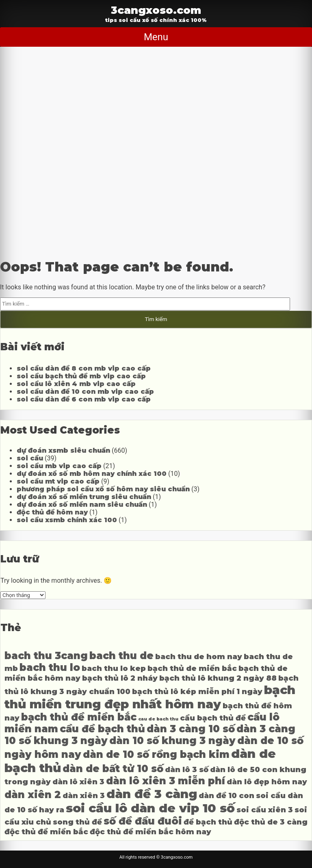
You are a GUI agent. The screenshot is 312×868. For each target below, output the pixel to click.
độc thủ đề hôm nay (52, 512)
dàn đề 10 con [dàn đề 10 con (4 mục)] (226, 795)
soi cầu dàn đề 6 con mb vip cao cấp (84, 399)
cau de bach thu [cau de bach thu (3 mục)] (158, 719)
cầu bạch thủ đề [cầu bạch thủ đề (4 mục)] (213, 718)
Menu (156, 37)
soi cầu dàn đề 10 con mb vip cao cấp (85, 392)
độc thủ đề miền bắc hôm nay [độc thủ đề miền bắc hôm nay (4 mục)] (151, 832)
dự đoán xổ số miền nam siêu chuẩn (82, 505)
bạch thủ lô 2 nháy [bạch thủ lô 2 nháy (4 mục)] (120, 678)
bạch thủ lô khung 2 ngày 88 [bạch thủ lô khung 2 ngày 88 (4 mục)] (218, 678)
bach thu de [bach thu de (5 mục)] (121, 656)
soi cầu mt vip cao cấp (58, 481)
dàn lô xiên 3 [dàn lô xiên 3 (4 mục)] (78, 782)
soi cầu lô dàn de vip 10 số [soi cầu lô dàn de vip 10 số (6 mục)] (150, 808)
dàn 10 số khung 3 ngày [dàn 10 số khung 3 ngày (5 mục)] (172, 741)
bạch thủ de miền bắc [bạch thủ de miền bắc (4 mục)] (192, 668)
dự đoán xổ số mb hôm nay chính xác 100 (92, 474)
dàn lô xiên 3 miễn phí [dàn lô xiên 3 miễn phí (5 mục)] (166, 781)
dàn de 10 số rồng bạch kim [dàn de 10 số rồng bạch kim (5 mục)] (156, 754)
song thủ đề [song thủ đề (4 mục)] (77, 822)
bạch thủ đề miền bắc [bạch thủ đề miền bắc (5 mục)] (79, 717)
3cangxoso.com (156, 10)
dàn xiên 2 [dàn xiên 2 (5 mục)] (33, 795)
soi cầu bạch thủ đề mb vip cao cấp (81, 376)
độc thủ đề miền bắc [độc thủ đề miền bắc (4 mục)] (46, 832)
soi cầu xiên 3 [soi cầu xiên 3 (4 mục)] (265, 810)
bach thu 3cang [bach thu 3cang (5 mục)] (46, 656)
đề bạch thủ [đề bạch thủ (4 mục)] (208, 822)
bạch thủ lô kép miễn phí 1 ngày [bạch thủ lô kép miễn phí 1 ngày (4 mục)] (197, 691)
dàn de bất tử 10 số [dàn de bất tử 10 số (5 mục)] (113, 769)
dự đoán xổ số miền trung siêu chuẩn (84, 497)
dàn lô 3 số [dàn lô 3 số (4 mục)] (187, 769)
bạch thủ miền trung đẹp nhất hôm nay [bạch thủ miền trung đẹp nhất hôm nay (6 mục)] (150, 697)
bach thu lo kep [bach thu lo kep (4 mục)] (114, 668)
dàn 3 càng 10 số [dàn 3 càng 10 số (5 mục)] (191, 729)
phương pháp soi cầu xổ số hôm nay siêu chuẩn (103, 489)
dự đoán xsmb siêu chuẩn (63, 450)
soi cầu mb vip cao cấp (59, 466)
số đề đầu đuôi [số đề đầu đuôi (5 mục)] (143, 821)
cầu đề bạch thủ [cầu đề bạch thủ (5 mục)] (102, 729)
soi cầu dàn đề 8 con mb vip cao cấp (84, 368)
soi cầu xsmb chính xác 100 (67, 520)
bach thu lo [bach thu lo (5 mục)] (50, 667)
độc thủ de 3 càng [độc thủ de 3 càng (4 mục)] (271, 822)
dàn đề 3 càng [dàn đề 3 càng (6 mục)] (152, 794)
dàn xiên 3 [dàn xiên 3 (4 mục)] (84, 795)
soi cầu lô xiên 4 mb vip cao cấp (76, 384)
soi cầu (30, 458)
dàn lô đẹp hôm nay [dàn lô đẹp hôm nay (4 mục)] (267, 782)
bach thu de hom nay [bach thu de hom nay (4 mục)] (199, 656)
